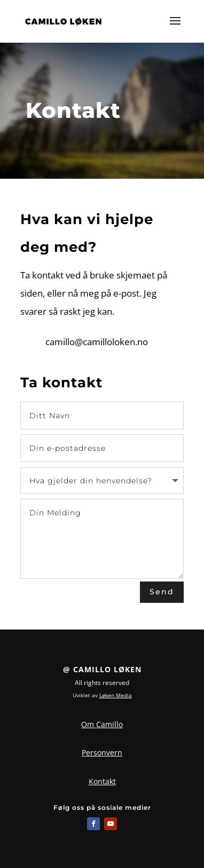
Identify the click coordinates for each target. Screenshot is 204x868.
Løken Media (116, 695)
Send (162, 592)
